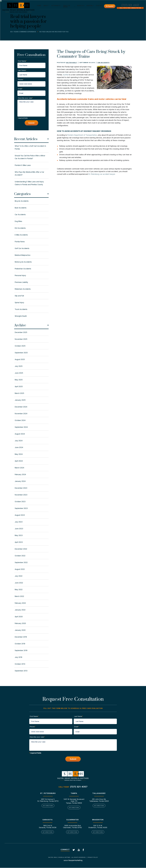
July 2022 (19, 576)
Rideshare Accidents (23, 289)
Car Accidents (103, 63)
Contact (99, 6)
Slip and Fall (19, 296)
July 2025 (19, 366)
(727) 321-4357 (130, 5)
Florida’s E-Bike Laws (23, 165)
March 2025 (19, 393)
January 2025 (20, 400)
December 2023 (21, 488)
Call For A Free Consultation (130, 8)
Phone (21, 79)
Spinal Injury (19, 303)
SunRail (66, 75)
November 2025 (21, 339)
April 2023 (19, 542)
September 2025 (21, 353)
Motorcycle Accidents (23, 262)
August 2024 (20, 434)
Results (80, 6)
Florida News (20, 242)
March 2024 (19, 468)
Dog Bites (18, 221)
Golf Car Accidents (22, 248)
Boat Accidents (21, 208)
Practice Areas (67, 6)
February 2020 (20, 623)
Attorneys (56, 6)
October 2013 (20, 664)
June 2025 (19, 373)
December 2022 (21, 549)
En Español (110, 6)
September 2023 (21, 508)
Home (39, 6)
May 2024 (19, 454)
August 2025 (20, 359)
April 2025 (19, 387)
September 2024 (21, 427)
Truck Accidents (21, 309)
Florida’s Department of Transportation (82, 135)
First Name (22, 61)
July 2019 (18, 657)
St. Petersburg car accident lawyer (102, 174)
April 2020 (19, 617)
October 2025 (20, 346)
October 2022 (20, 556)
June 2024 (19, 447)
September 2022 (21, 562)
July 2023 (19, 522)
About (46, 6)
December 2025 (21, 332)
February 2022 (20, 603)
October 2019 (20, 644)
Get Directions (48, 806)
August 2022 (20, 569)
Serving (90, 6)
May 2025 (19, 380)
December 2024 (21, 407)
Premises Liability (21, 282)
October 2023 (20, 502)
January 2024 (20, 481)
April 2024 (19, 461)
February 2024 (20, 475)
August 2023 (20, 515)
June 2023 (19, 529)
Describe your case (25, 98)
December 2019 (21, 637)
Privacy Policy (93, 858)
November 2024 (21, 414)
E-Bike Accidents (21, 235)
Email (20, 89)
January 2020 (20, 630)
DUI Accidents (20, 228)
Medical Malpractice (23, 255)
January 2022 (20, 610)
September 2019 (21, 650)
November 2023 (21, 495)
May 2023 (19, 535)
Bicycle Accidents (22, 201)
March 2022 (19, 596)
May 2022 (19, 590)
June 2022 (19, 583)
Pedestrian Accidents (23, 269)
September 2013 (21, 671)
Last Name (22, 70)
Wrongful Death (21, 316)
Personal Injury (20, 275)
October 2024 (20, 420)
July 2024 (19, 441)
